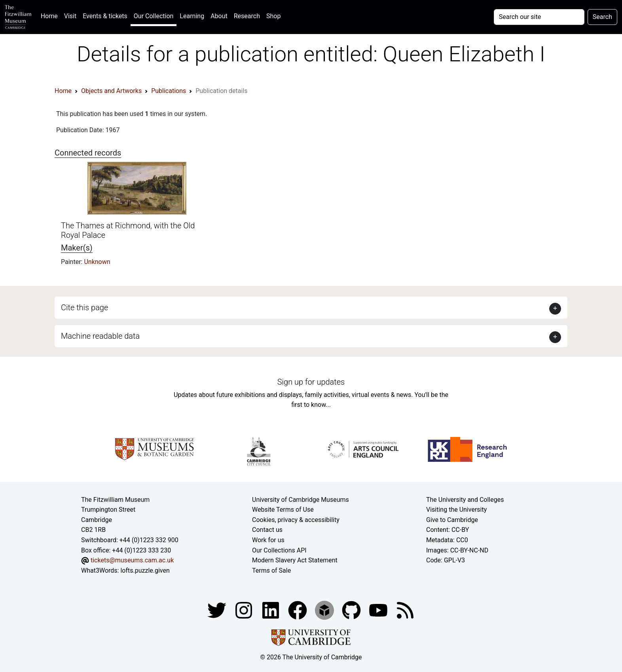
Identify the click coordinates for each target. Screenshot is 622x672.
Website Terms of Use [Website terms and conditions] (283, 510)
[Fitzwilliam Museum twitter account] (218, 610)
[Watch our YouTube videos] (379, 610)
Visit (70, 16)
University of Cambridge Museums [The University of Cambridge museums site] (301, 500)
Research (247, 16)
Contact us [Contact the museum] (267, 530)
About (219, 16)
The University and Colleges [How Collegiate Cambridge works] (465, 500)
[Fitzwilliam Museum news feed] (405, 610)
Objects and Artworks (111, 91)
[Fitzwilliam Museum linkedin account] (298, 610)
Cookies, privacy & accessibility (296, 520)
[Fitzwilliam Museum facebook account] (271, 610)
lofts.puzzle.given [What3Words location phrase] (145, 570)
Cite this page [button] (84, 308)
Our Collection (154, 16)
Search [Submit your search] (602, 17)
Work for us (268, 540)
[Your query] (539, 17)
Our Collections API (279, 550)
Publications (169, 91)
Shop (273, 16)
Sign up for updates (311, 382)
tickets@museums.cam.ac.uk (132, 560)
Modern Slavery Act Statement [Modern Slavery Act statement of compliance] (295, 560)
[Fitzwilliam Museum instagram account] (245, 610)
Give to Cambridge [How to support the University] (452, 520)
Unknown (97, 262)
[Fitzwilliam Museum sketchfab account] (325, 610)
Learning (192, 16)
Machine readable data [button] (100, 336)
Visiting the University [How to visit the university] (456, 510)
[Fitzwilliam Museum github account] (352, 610)
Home (51, 15)
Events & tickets (105, 16)
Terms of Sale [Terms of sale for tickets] (271, 570)
